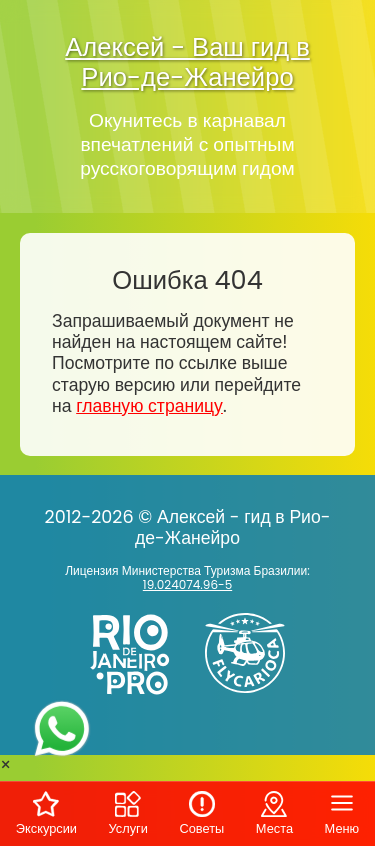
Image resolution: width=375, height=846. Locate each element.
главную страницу (149, 406)
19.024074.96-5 (187, 584)
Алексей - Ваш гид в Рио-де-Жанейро (187, 62)
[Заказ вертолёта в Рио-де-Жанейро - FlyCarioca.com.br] (252, 697)
